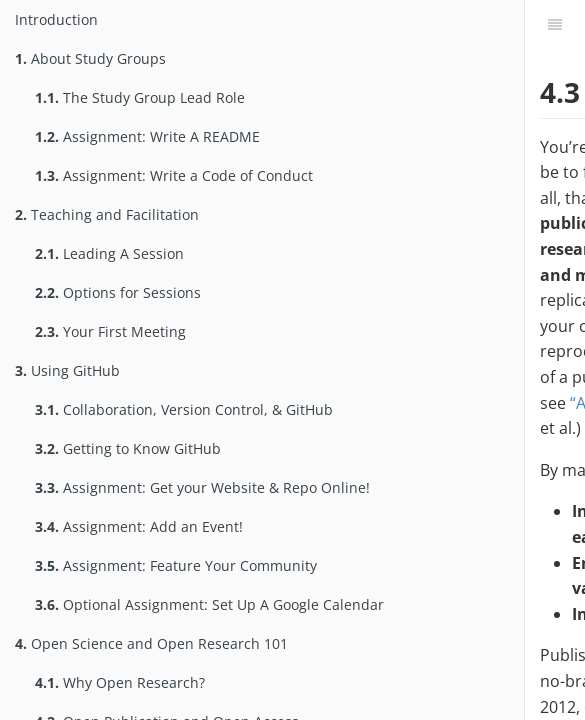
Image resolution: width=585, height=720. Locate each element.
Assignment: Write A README (147, 136)
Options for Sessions (118, 292)
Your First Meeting (110, 331)
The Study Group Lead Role (140, 97)
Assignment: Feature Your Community (176, 565)
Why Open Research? (120, 682)
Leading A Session (109, 253)
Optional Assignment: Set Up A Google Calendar (209, 604)
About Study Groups (90, 58)
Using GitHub (67, 370)
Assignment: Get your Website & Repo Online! (202, 487)
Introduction (56, 19)
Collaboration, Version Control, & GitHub (184, 409)
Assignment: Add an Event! (139, 526)
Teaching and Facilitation (107, 214)
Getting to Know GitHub (128, 448)
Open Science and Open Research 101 (151, 643)
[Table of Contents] (555, 25)
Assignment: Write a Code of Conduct (174, 175)
